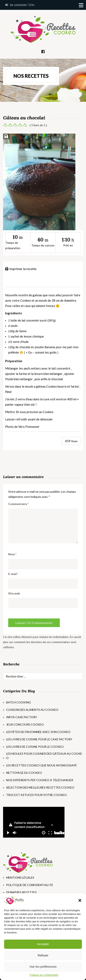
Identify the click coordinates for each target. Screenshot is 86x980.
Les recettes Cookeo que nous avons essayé (41, 765)
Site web (14, 593)
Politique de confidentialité (44, 975)
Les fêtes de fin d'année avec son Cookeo (38, 732)
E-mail (13, 574)
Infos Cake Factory (22, 717)
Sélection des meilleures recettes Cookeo (40, 787)
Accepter (43, 944)
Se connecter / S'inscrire (18, 5)
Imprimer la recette (21, 269)
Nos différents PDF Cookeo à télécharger (40, 780)
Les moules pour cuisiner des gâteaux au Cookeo (44, 756)
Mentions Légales (20, 878)
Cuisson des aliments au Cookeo (32, 710)
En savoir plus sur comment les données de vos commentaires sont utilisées (42, 642)
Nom (12, 554)
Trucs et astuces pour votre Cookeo (36, 795)
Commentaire (18, 504)
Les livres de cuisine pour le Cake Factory (39, 739)
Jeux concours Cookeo (25, 724)
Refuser (43, 955)
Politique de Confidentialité (30, 885)
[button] (80, 900)
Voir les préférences (43, 967)
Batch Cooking (18, 702)
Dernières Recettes (21, 892)
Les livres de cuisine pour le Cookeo (35, 747)
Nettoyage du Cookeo (24, 773)
